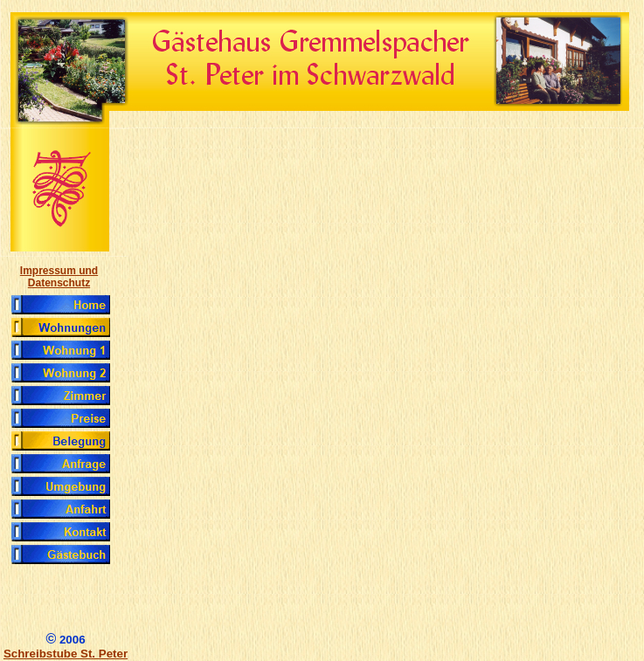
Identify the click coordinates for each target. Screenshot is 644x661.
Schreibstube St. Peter (66, 654)
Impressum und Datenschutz (59, 277)
